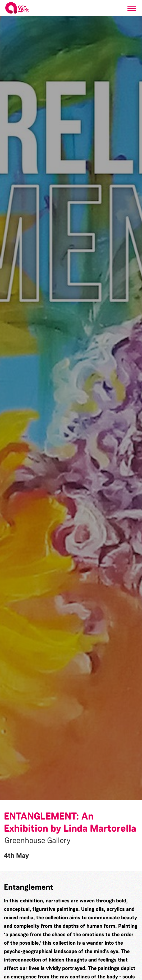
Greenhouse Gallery (38, 840)
